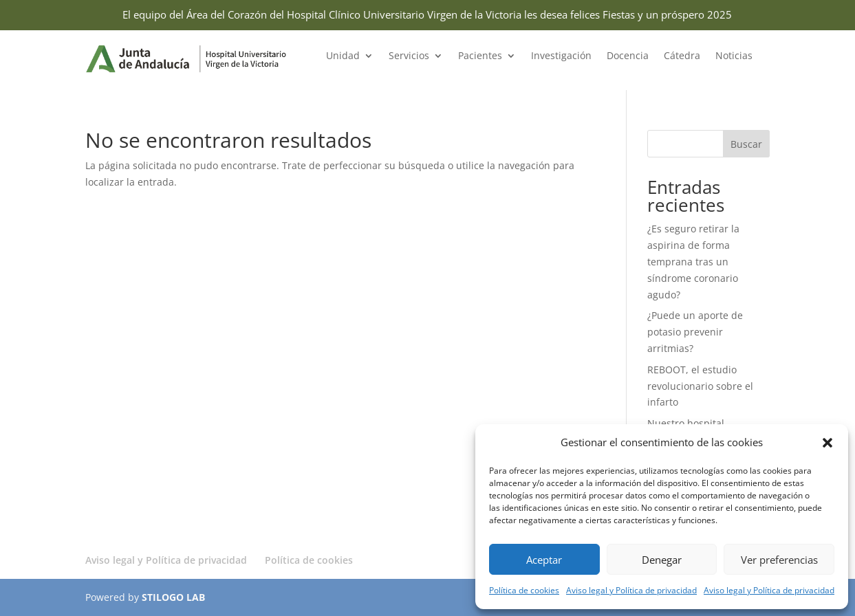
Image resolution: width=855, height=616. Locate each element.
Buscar (746, 144)
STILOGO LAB (173, 597)
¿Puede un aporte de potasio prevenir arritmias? (695, 332)
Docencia (628, 56)
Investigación (561, 56)
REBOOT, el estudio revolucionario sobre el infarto (700, 386)
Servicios (409, 56)
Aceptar (544, 560)
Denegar (662, 560)
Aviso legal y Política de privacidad (631, 590)
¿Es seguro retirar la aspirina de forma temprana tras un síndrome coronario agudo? (693, 261)
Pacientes (480, 56)
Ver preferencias (779, 560)
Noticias (734, 56)
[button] (827, 443)
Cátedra (682, 56)
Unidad (343, 56)
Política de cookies (524, 590)
